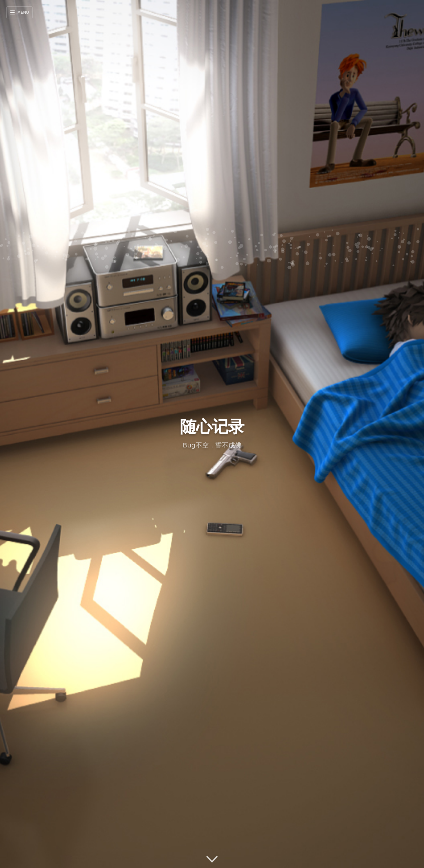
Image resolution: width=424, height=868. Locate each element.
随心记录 (212, 427)
